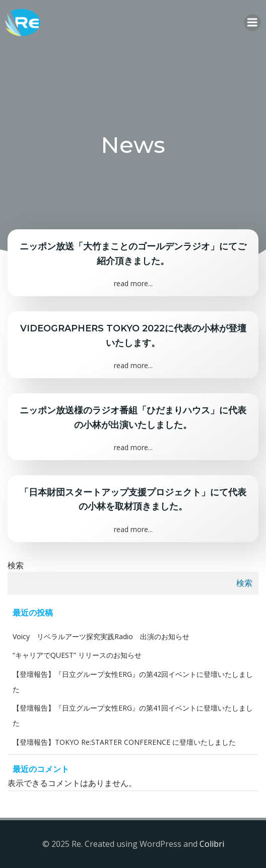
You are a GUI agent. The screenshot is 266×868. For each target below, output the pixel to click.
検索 (16, 565)
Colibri (212, 844)
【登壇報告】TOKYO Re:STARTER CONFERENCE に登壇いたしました (124, 742)
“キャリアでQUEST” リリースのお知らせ (77, 655)
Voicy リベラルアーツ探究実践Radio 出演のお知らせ (101, 636)
